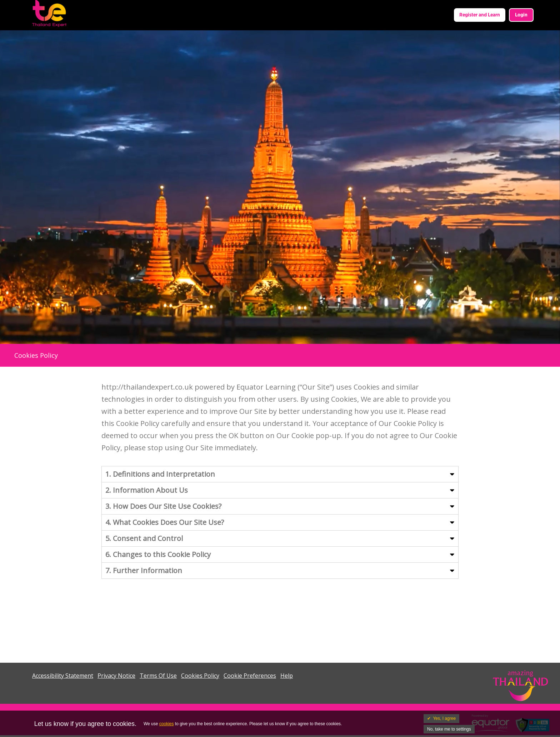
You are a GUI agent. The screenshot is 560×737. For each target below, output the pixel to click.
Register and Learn (480, 15)
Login (521, 15)
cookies (167, 724)
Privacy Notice (116, 676)
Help (287, 676)
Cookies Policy (200, 676)
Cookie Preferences (250, 676)
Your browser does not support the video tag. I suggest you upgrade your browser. (280, 187)
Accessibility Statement (63, 676)
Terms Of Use (158, 676)
